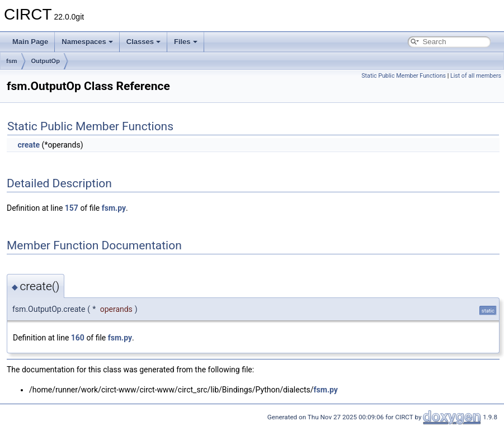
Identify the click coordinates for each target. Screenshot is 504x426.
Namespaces (87, 42)
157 (72, 208)
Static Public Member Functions (404, 76)
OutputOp (46, 61)
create (29, 145)
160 (78, 338)
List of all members (476, 76)
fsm (12, 61)
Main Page (30, 42)
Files (186, 42)
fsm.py (114, 208)
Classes (143, 42)
